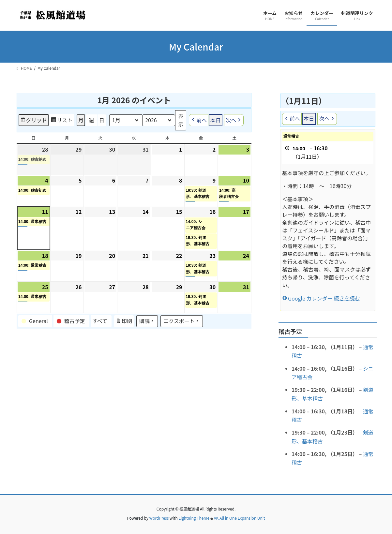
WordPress (159, 518)
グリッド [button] (33, 121)
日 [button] (102, 120)
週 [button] (91, 120)
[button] (35, 321)
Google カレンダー (307, 298)
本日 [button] (216, 120)
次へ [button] (234, 120)
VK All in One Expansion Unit (240, 518)
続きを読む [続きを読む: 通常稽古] (347, 298)
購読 (147, 321)
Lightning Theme (194, 518)
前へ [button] (199, 120)
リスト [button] (61, 121)
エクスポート (182, 321)
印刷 (124, 322)
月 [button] (81, 120)
